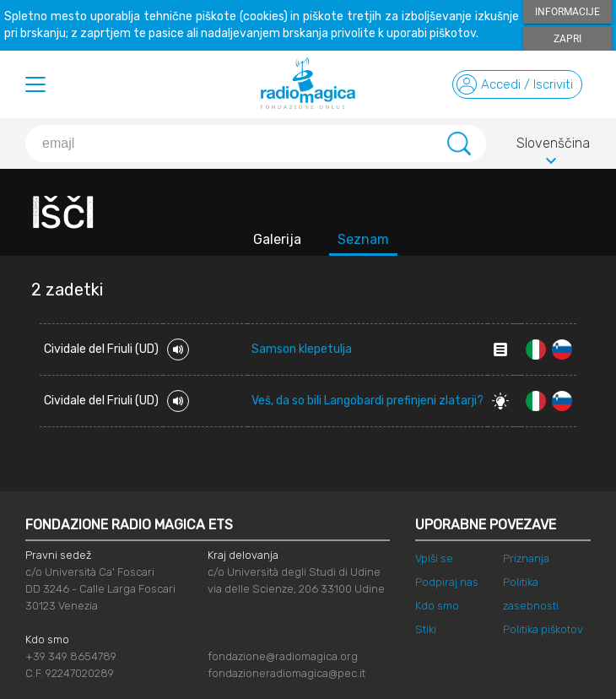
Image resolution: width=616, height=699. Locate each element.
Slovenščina (553, 146)
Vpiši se (434, 558)
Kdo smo (437, 606)
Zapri (567, 39)
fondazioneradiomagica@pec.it (286, 673)
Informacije (567, 12)
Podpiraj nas (447, 582)
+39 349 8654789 (71, 656)
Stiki (426, 629)
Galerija (277, 239)
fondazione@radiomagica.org (283, 656)
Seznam (363, 239)
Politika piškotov (543, 629)
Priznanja (526, 558)
